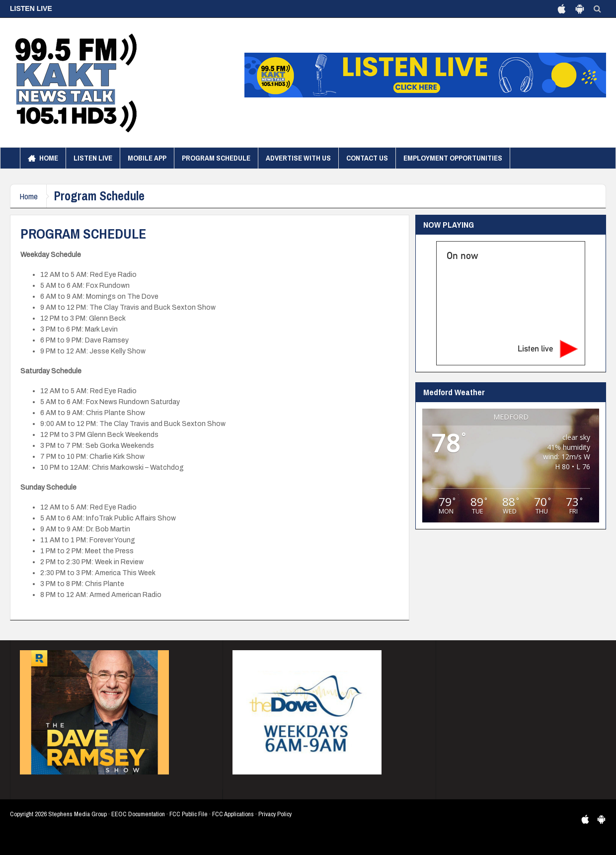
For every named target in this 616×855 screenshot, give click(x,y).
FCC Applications (233, 814)
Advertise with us (298, 158)
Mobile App (147, 158)
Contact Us (367, 158)
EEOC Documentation (138, 814)
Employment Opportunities (453, 158)
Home (43, 158)
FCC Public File (189, 814)
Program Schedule (216, 158)
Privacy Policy (275, 814)
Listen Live (93, 158)
